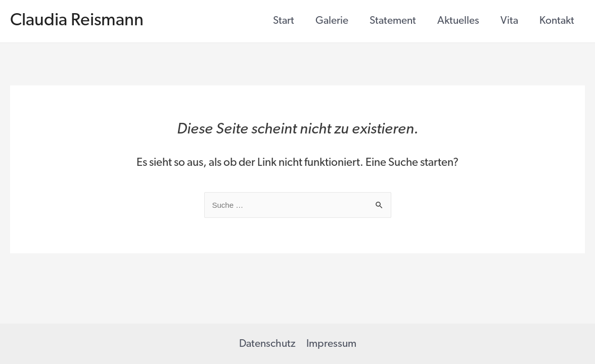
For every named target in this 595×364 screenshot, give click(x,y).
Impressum (331, 344)
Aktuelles (458, 21)
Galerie (332, 21)
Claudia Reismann (77, 21)
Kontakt (557, 21)
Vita (509, 21)
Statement (393, 21)
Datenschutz (267, 344)
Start (284, 21)
